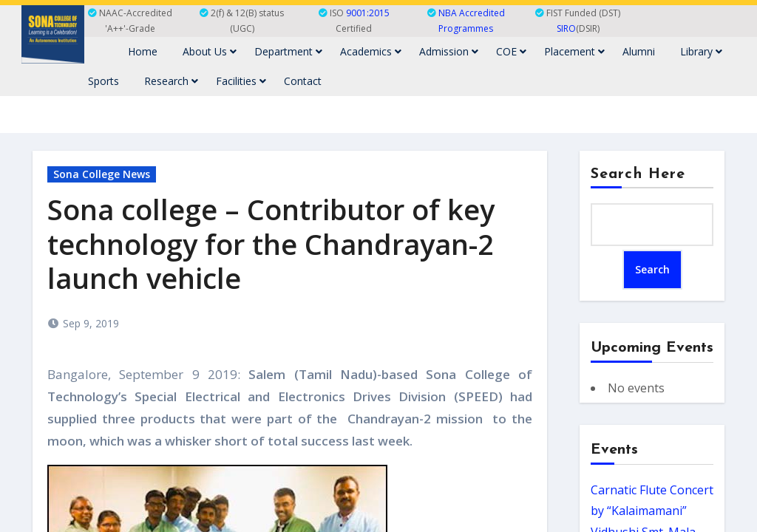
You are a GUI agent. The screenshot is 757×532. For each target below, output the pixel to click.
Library (701, 51)
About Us (210, 51)
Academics (371, 51)
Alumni (639, 51)
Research (171, 81)
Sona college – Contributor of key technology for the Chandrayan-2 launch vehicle (271, 244)
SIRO (566, 28)
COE (511, 51)
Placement (574, 51)
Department (288, 51)
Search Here (638, 174)
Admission (449, 51)
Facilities (241, 81)
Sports (103, 81)
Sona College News (102, 174)
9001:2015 (368, 13)
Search (652, 269)
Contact (303, 81)
